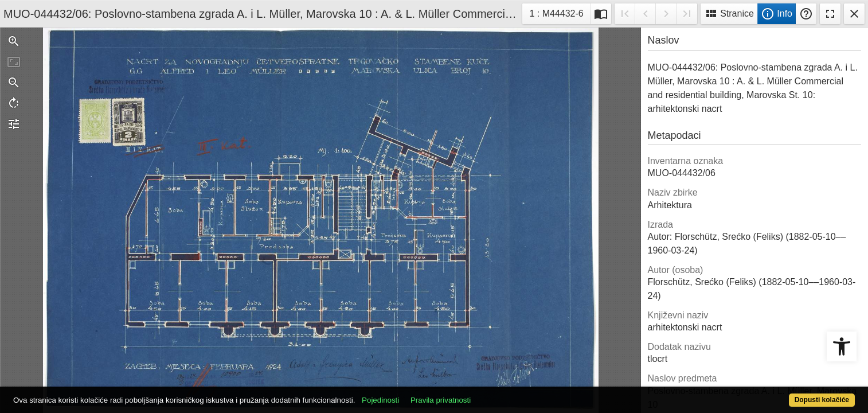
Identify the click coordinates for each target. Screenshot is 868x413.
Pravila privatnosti (484, 394)
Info (777, 14)
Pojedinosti (424, 394)
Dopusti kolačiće (775, 394)
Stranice (729, 14)
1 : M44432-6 (559, 12)
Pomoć (806, 14)
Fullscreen (830, 14)
